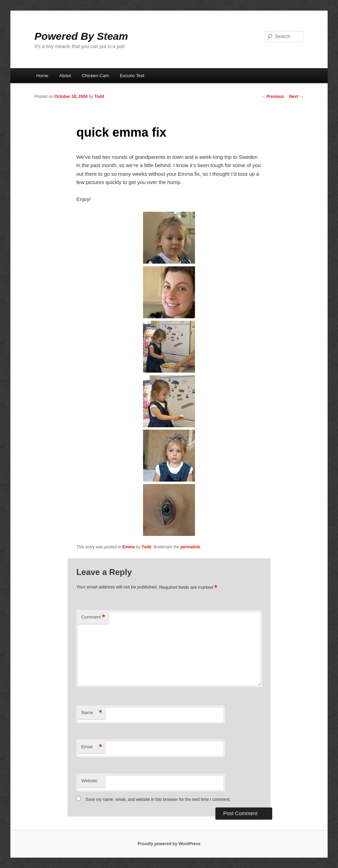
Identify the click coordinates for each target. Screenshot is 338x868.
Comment (93, 617)
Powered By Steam (81, 36)
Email (91, 747)
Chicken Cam (95, 76)
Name (91, 713)
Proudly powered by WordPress (169, 844)
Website (89, 781)
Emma (128, 547)
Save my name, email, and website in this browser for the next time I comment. (158, 800)
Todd (99, 97)
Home (42, 76)
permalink (190, 547)
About (65, 76)
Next (296, 97)
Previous (273, 97)
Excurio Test (132, 76)
